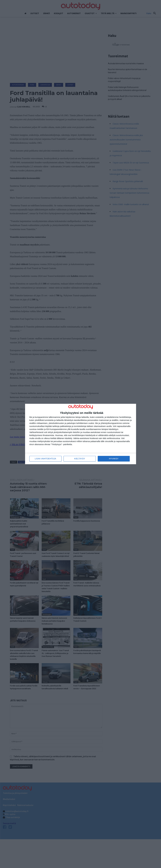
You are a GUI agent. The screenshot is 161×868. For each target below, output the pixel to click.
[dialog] (81, 434)
